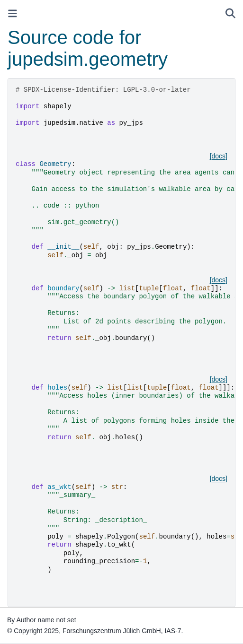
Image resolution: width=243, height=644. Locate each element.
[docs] (219, 156)
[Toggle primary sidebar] (13, 13)
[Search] (230, 13)
